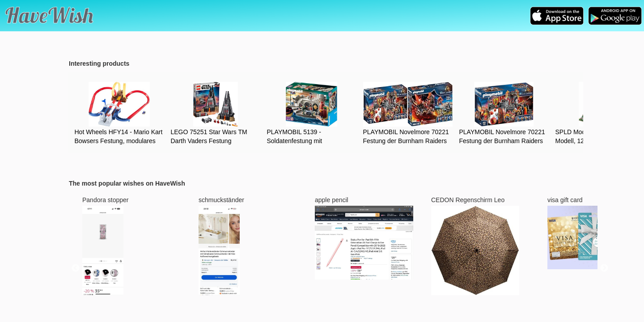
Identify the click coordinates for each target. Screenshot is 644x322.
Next (604, 268)
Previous (76, 268)
